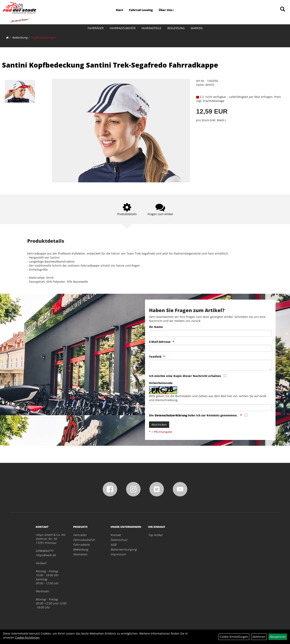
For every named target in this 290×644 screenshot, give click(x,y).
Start (119, 10)
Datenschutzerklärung (171, 415)
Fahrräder (96, 28)
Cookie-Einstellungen (234, 637)
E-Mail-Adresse (160, 342)
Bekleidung (176, 28)
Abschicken (159, 425)
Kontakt (116, 535)
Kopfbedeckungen (44, 37)
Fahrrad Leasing (141, 10)
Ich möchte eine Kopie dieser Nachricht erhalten (185, 376)
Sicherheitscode (161, 383)
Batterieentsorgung (124, 549)
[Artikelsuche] (283, 9)
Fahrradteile (151, 28)
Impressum (118, 554)
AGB (113, 545)
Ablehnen (259, 637)
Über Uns (166, 10)
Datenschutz (119, 540)
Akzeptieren (278, 637)
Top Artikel (155, 535)
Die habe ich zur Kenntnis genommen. (194, 415)
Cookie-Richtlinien (27, 637)
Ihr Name (156, 327)
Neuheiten (80, 554)
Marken (197, 28)
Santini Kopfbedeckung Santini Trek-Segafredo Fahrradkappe (110, 65)
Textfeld (155, 357)
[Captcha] (210, 408)
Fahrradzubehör (123, 28)
